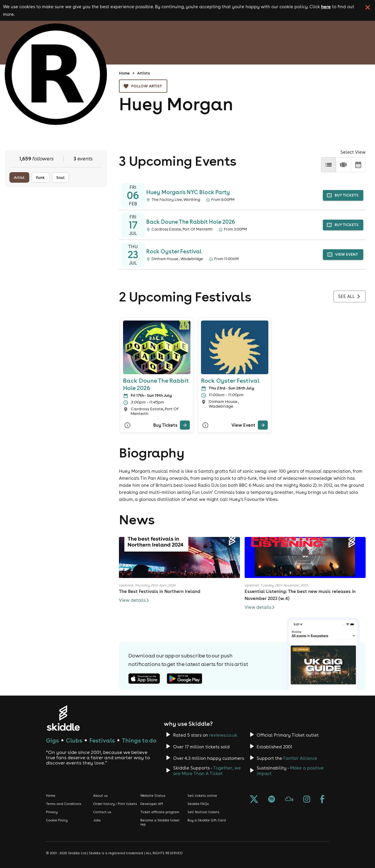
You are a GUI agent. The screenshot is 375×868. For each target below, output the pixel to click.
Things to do (139, 740)
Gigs (52, 740)
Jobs (97, 820)
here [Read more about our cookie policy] (326, 6)
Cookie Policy (57, 820)
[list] (329, 165)
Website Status (153, 796)
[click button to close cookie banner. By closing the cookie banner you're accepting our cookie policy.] (368, 7)
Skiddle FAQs (198, 804)
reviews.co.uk (223, 735)
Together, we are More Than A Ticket (207, 771)
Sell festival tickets (203, 812)
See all (350, 296)
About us (100, 796)
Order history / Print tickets (115, 804)
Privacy (52, 812)
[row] (343, 165)
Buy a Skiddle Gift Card (207, 820)
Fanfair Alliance (300, 758)
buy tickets (343, 195)
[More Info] (127, 425)
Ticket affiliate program (160, 812)
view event (343, 255)
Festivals (102, 740)
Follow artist (143, 86)
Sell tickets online (202, 796)
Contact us (102, 812)
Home (124, 73)
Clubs (74, 740)
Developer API (152, 804)
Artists (144, 73)
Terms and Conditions (64, 804)
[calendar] (358, 165)
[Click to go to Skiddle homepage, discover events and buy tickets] (63, 718)
